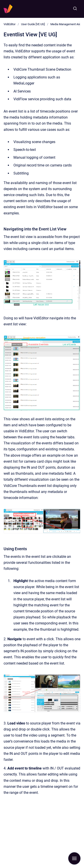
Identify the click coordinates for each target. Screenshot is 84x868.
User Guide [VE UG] (33, 24)
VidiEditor (10, 24)
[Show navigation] (74, 858)
